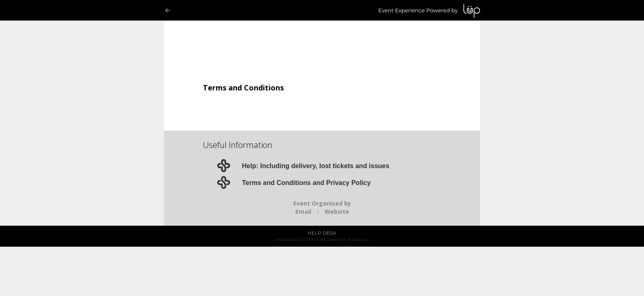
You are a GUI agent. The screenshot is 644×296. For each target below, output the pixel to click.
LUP (472, 11)
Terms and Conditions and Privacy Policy (306, 183)
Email (303, 212)
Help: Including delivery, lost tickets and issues (316, 166)
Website (337, 212)
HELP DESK (322, 233)
